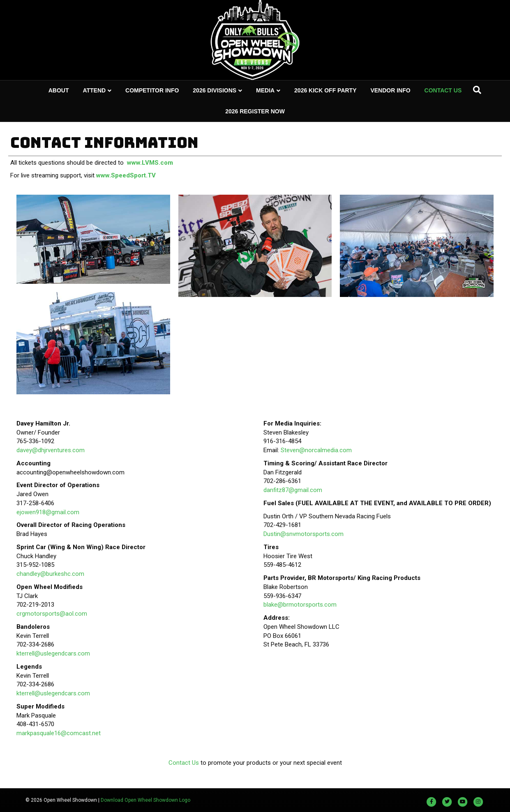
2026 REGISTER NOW (255, 111)
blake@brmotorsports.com (300, 605)
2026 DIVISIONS (215, 90)
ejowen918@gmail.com (48, 512)
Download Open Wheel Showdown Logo (145, 800)
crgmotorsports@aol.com (52, 614)
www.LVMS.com (150, 163)
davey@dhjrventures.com (51, 450)
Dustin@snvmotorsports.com (303, 534)
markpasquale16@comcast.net (59, 733)
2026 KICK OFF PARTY (325, 90)
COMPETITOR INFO (152, 90)
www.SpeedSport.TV (126, 175)
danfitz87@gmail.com (293, 490)
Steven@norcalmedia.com (316, 450)
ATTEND (94, 90)
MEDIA (265, 90)
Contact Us (184, 763)
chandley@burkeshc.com (50, 574)
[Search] (477, 90)
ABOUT (59, 90)
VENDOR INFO (390, 90)
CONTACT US (443, 90)
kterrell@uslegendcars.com (53, 653)
